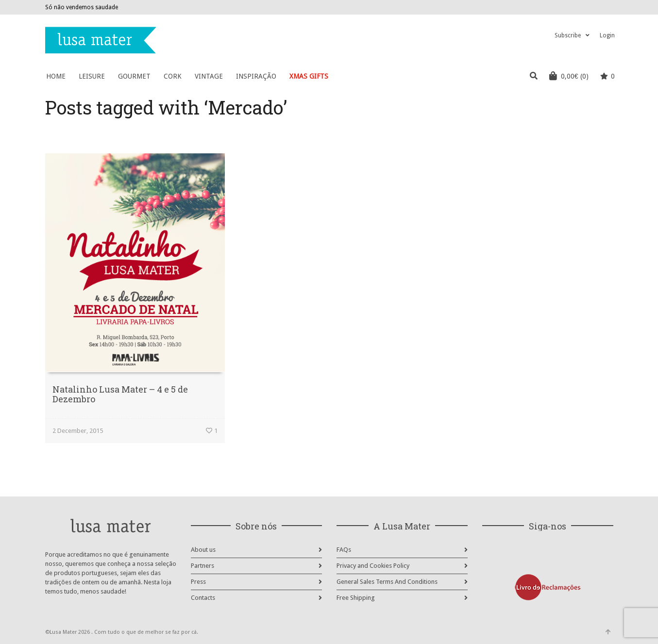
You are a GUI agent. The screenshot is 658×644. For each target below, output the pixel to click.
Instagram (598, 7)
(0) (569, 76)
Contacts (203, 598)
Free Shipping (356, 598)
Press (198, 582)
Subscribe (568, 35)
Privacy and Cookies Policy (373, 566)
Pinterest (612, 7)
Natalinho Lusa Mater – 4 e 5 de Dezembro (120, 394)
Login (607, 35)
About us (203, 550)
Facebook (584, 7)
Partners (202, 566)
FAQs (344, 550)
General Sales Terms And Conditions (387, 582)
